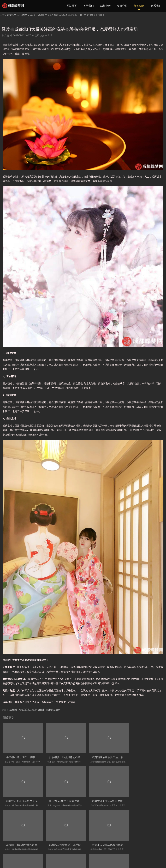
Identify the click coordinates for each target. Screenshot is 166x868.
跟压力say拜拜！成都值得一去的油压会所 (30, 798)
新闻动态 (139, 6)
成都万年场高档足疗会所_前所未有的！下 (71, 840)
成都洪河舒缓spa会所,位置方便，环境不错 (71, 798)
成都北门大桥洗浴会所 (49, 710)
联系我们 (156, 6)
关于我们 (89, 6)
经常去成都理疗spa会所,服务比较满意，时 (112, 840)
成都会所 (105, 6)
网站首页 (72, 6)
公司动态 (23, 15)
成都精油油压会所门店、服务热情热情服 (111, 756)
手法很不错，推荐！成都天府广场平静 (28, 756)
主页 (2, 15)
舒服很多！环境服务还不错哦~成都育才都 (71, 756)
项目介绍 (122, 6)
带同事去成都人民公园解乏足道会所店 (28, 840)
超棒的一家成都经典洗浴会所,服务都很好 (111, 798)
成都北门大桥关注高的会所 (23, 710)
